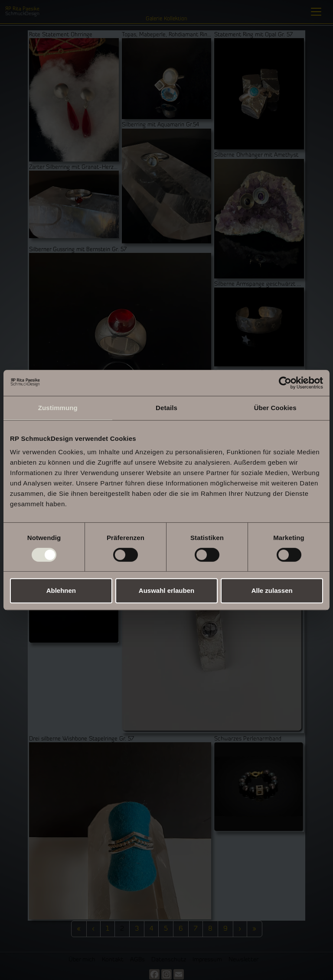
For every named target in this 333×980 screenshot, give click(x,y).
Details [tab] (166, 408)
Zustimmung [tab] (58, 408)
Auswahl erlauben (166, 590)
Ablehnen (61, 590)
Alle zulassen (272, 590)
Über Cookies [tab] (275, 408)
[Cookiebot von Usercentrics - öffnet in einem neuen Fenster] (285, 383)
